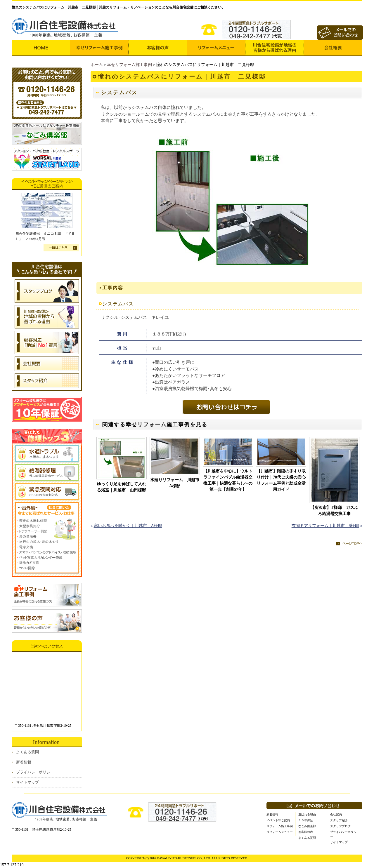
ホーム (97, 65)
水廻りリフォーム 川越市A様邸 (175, 483)
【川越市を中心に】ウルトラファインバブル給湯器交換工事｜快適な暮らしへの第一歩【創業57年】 (228, 480)
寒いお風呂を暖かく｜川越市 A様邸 (128, 526)
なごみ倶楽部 (307, 826)
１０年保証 (306, 820)
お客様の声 (306, 832)
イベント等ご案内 (278, 820)
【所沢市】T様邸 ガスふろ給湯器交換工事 (334, 511)
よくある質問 (27, 752)
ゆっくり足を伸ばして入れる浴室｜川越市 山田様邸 (122, 487)
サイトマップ (27, 782)
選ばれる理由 (307, 814)
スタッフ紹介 (339, 820)
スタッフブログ (340, 826)
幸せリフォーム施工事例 (129, 65)
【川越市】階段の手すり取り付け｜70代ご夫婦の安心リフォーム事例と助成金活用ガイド (281, 480)
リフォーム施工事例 (280, 826)
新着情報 (24, 762)
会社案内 (336, 814)
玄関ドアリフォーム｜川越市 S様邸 (325, 526)
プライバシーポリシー (35, 772)
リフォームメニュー (280, 832)
